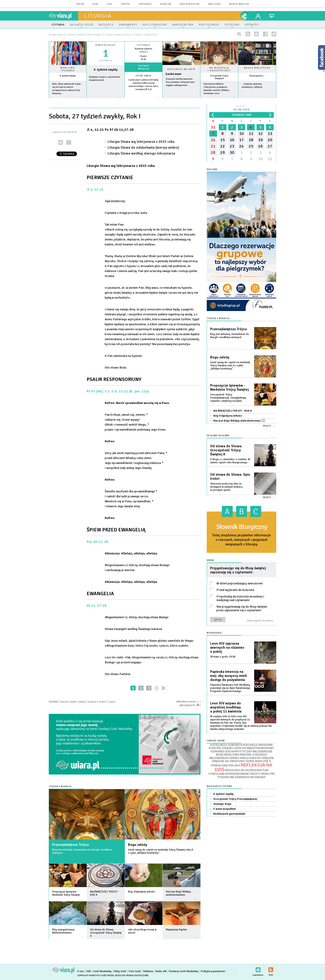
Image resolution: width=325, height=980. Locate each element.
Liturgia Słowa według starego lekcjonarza (141, 153)
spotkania (145, 4)
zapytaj (126, 4)
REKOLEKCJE (234, 770)
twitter (274, 34)
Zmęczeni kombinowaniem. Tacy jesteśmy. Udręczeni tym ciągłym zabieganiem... (180, 82)
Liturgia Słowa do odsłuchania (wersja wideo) (143, 148)
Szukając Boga (222, 804)
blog (95, 4)
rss (248, 34)
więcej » (68, 100)
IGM (88, 971)
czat (110, 4)
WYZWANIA (258, 777)
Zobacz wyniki (254, 621)
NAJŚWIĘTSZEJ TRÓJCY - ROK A (233, 411)
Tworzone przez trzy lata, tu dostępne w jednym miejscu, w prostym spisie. (227, 487)
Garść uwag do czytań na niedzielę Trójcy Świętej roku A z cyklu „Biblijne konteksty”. (160, 851)
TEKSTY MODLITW (262, 774)
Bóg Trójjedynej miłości (228, 416)
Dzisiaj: (241, 108)
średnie (92, 702)
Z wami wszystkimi (225, 809)
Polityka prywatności (213, 971)
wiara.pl (63, 16)
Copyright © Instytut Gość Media (96, 975)
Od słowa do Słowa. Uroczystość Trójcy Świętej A (226, 450)
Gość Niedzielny (190, 4)
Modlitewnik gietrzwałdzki (229, 814)
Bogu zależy (138, 845)
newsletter (257, 34)
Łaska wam (173, 74)
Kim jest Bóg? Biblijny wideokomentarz (239, 421)
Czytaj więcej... (181, 100)
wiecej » (106, 100)
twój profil (258, 16)
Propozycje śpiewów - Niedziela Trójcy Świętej (229, 387)
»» (164, 688)
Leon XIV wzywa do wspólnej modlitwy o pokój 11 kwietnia (226, 707)
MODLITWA (232, 755)
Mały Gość (215, 4)
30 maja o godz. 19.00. (223, 657)
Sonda (210, 560)
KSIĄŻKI (227, 748)
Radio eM (166, 4)
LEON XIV (240, 748)
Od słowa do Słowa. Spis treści (230, 477)
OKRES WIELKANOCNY (245, 758)
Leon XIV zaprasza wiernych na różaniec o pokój (227, 648)
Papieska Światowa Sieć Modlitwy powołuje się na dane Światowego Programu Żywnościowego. (230, 688)
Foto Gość (135, 971)
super (112, 702)
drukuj (69, 142)
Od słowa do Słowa (218, 436)
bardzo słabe (68, 702)
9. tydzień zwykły (68, 76)
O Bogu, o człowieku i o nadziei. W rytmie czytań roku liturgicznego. (230, 461)
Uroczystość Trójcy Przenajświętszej (235, 799)
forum (80, 4)
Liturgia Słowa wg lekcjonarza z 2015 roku (141, 142)
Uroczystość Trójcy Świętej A (219, 77)
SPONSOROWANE (237, 774)
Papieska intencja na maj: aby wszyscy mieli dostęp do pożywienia (229, 676)
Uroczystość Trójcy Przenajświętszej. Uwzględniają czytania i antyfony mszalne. (228, 398)
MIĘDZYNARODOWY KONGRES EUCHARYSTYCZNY (242, 750)
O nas (80, 971)
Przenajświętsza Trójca (70, 845)
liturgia (98, 16)
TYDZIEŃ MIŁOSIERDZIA (234, 777)
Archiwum (268, 621)
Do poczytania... (257, 76)
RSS (271, 969)
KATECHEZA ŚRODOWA (257, 745)
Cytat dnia (143, 76)
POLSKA (234, 766)
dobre (102, 702)
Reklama (148, 971)
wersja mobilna (239, 4)
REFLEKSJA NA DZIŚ (243, 767)
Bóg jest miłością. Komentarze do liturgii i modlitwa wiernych (82, 851)
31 (213, 127)
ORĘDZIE (268, 758)
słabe (82, 702)
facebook (265, 34)
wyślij (61, 142)
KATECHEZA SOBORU (225, 745)
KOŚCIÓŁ (215, 748)
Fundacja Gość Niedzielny (184, 971)
